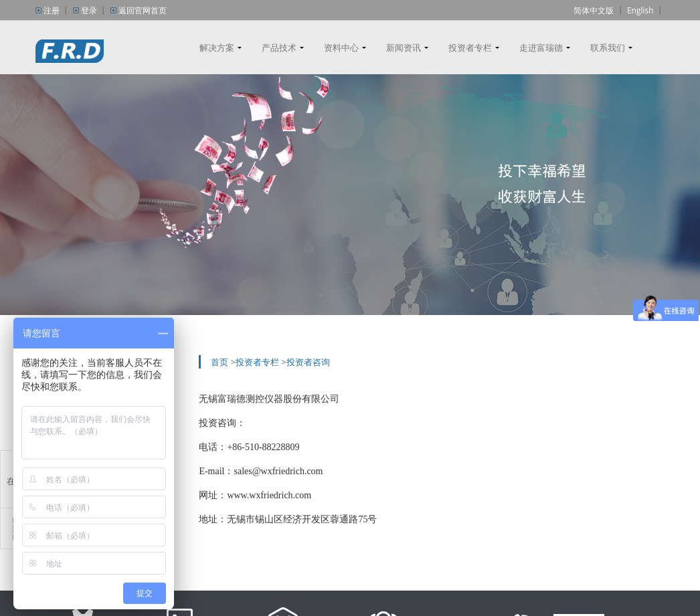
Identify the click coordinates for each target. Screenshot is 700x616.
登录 (89, 10)
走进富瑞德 (541, 47)
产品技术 (279, 47)
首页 (220, 362)
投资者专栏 (470, 47)
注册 (52, 10)
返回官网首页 (143, 10)
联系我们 (608, 47)
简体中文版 (594, 10)
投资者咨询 (308, 362)
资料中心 (341, 47)
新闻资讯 (404, 47)
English (640, 10)
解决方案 (217, 47)
